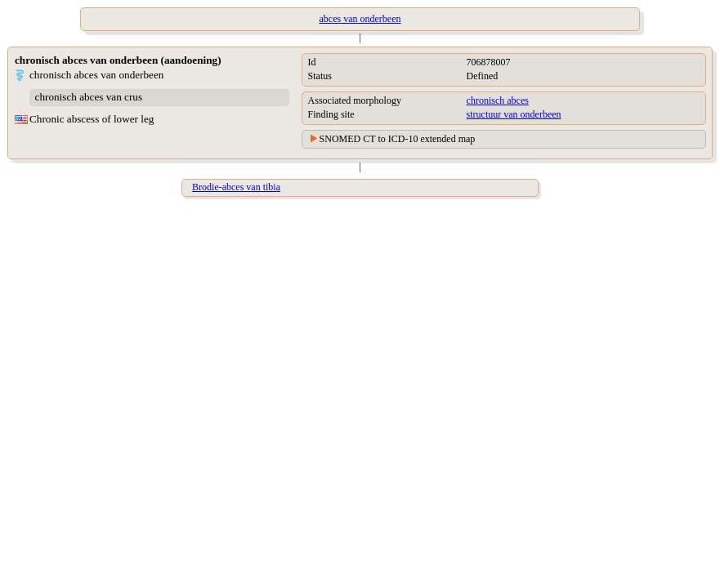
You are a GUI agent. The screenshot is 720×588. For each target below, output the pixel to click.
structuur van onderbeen (514, 114)
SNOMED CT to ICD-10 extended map (398, 139)
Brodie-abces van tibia (236, 187)
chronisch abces (498, 100)
